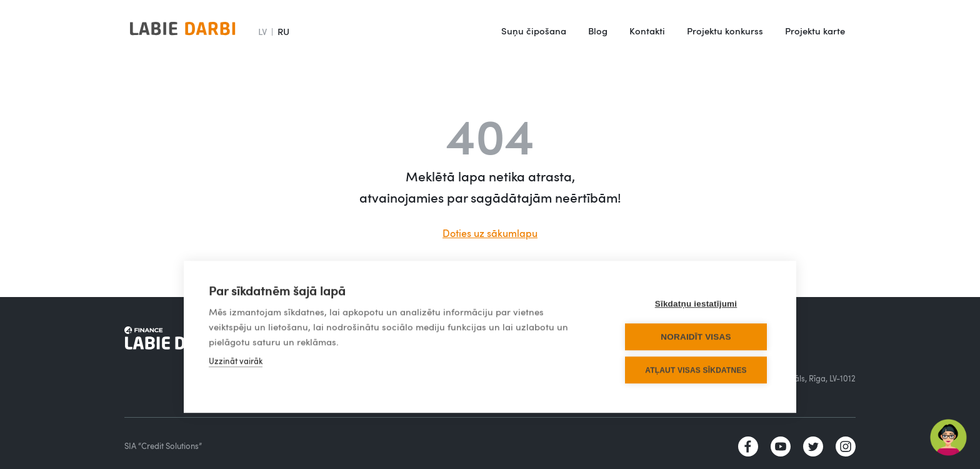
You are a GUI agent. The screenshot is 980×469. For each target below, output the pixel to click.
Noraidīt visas (696, 337)
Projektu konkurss (725, 31)
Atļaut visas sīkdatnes (696, 370)
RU (283, 31)
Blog (598, 31)
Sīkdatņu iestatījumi (696, 304)
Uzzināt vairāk (236, 361)
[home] (182, 31)
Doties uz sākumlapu (490, 233)
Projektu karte (815, 31)
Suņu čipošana (534, 31)
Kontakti (647, 31)
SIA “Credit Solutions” (163, 446)
